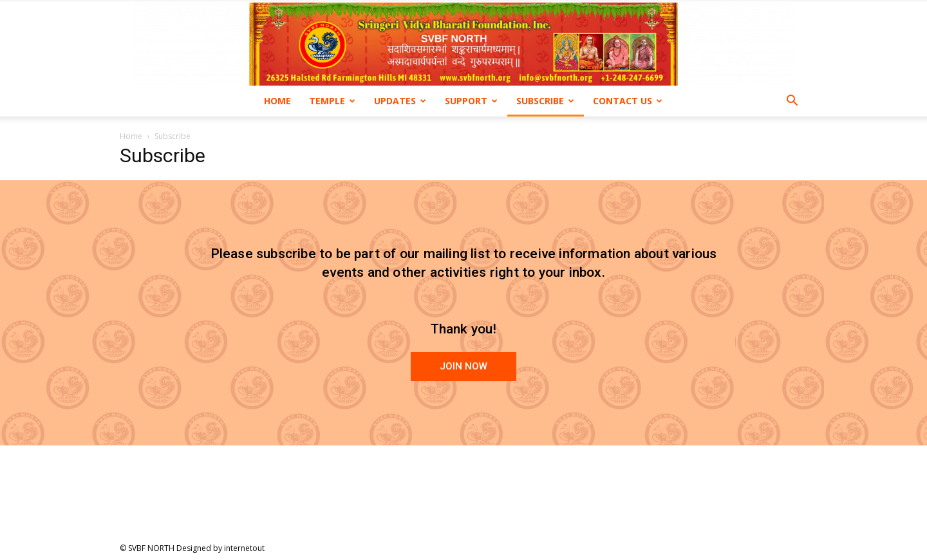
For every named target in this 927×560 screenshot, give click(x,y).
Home (277, 101)
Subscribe (545, 101)
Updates (400, 101)
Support (471, 101)
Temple (332, 101)
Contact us (628, 101)
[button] (792, 102)
